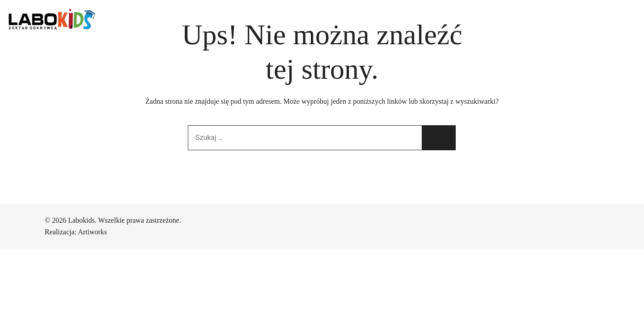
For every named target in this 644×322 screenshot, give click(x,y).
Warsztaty (328, 22)
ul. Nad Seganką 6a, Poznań (486, 22)
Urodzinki (283, 22)
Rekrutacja (373, 22)
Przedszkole (236, 22)
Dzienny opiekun (178, 22)
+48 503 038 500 (567, 22)
